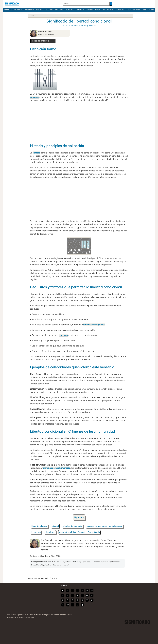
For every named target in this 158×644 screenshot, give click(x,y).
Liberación (36, 532)
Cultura (49, 10)
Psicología (29, 10)
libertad (37, 153)
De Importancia (134, 10)
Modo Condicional (39, 526)
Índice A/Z (8, 10)
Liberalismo (50, 532)
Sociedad (59, 10)
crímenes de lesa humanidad (57, 468)
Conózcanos (148, 10)
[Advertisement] (79, 122)
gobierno (34, 97)
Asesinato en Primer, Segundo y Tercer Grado (79, 532)
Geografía (70, 10)
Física (98, 10)
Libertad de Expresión (73, 526)
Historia (40, 10)
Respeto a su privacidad (15, 617)
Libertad (55, 526)
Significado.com (12, 4)
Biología (80, 10)
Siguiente (79, 517)
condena (64, 335)
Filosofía (18, 10)
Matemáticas (108, 10)
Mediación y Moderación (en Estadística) (104, 526)
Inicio (32, 16)
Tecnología (121, 10)
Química (90, 10)
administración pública (94, 325)
